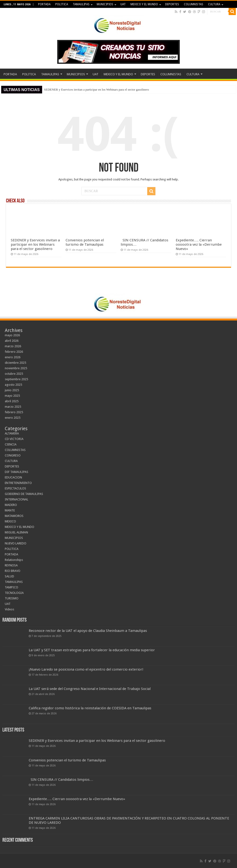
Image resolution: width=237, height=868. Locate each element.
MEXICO (10, 521)
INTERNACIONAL (17, 499)
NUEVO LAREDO (16, 543)
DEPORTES (172, 4)
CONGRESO (13, 455)
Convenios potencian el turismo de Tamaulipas (85, 242)
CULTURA (214, 4)
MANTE (10, 510)
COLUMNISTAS (194, 4)
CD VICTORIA (14, 439)
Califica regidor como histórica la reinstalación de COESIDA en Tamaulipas (90, 708)
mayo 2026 (12, 335)
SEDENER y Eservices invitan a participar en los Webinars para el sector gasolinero (96, 90)
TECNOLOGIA (14, 593)
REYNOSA (11, 565)
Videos (9, 609)
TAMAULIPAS (81, 4)
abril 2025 (12, 401)
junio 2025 (12, 390)
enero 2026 (13, 357)
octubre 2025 (14, 374)
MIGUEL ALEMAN (16, 532)
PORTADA (44, 4)
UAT (123, 4)
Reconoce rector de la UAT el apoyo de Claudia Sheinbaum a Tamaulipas (88, 631)
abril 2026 (12, 341)
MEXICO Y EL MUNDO (144, 4)
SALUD (9, 576)
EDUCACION (13, 477)
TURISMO (12, 598)
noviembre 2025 (16, 368)
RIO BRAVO (13, 571)
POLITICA (62, 4)
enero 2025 (13, 418)
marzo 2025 (13, 407)
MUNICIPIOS (105, 4)
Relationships (14, 560)
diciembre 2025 (15, 363)
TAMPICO (11, 587)
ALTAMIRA (12, 433)
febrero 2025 (14, 412)
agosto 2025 (13, 385)
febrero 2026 (14, 352)
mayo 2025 (12, 396)
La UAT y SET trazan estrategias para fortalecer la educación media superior (92, 650)
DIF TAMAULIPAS (17, 472)
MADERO (11, 505)
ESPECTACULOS (15, 488)
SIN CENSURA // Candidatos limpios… (61, 780)
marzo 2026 (13, 346)
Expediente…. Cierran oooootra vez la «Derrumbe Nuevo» (199, 244)
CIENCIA (11, 444)
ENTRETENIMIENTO (18, 483)
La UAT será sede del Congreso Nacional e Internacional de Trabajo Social (90, 689)
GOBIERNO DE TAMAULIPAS (24, 494)
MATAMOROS (14, 516)
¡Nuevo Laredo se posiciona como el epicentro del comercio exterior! (86, 669)
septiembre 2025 (16, 379)
